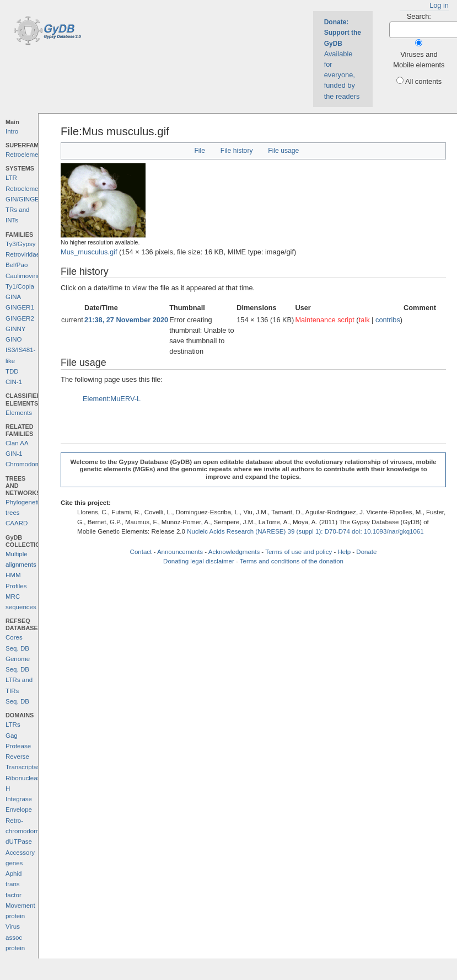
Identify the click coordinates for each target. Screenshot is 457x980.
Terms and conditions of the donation (292, 561)
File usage (283, 151)
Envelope (19, 809)
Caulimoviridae (26, 276)
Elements (19, 413)
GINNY (15, 329)
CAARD (17, 523)
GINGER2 (20, 318)
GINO (14, 339)
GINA (13, 297)
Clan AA (17, 443)
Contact (141, 552)
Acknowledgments (234, 552)
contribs (388, 320)
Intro (12, 131)
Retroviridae (23, 254)
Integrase (19, 799)
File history (237, 151)
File (200, 151)
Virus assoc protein (15, 937)
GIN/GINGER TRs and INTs (25, 210)
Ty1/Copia (20, 286)
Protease (18, 746)
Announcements (180, 552)
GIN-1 (14, 454)
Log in (439, 5)
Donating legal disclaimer (199, 561)
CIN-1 (14, 382)
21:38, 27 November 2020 (126, 320)
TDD (12, 371)
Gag (12, 736)
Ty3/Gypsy (20, 244)
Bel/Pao (17, 265)
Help (344, 552)
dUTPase (19, 841)
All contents (423, 81)
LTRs (13, 725)
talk (364, 320)
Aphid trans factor (14, 884)
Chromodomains (29, 464)
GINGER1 (20, 307)
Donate (366, 552)
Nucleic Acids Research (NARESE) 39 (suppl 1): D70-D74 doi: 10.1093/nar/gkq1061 (305, 531)
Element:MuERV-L (112, 399)
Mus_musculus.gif (89, 252)
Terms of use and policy (299, 552)
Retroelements (26, 155)
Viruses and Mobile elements (419, 60)
